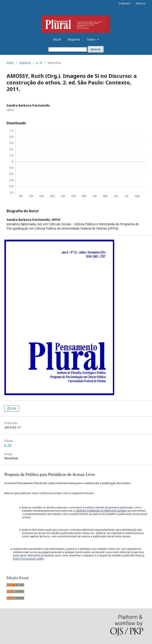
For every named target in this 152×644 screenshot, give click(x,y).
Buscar (96, 49)
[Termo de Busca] (68, 49)
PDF (13, 409)
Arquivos (74, 39)
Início (10, 63)
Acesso (141, 3)
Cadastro (125, 3)
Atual (57, 39)
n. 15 (39, 63)
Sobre (92, 39)
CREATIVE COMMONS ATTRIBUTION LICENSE (101, 511)
